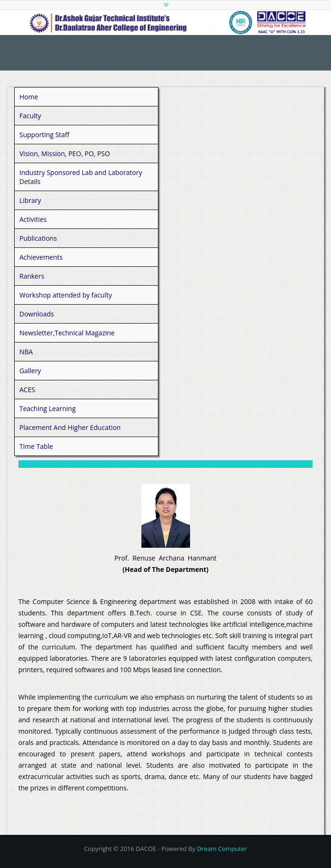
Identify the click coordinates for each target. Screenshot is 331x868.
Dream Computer (222, 849)
